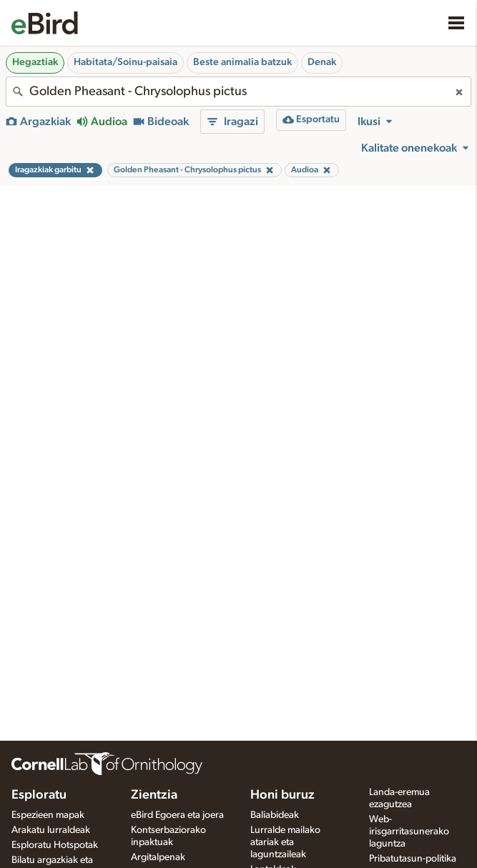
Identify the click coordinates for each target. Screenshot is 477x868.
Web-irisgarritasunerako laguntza (409, 832)
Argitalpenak (158, 857)
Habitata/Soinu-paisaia (126, 62)
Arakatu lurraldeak (51, 830)
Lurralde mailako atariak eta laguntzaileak (285, 842)
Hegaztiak (35, 62)
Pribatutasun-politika (413, 859)
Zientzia (154, 795)
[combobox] (238, 92)
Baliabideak (275, 815)
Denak (322, 62)
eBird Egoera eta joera (177, 815)
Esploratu (39, 795)
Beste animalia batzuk (242, 62)
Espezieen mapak (48, 815)
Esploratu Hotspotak (55, 845)
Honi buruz (282, 795)
